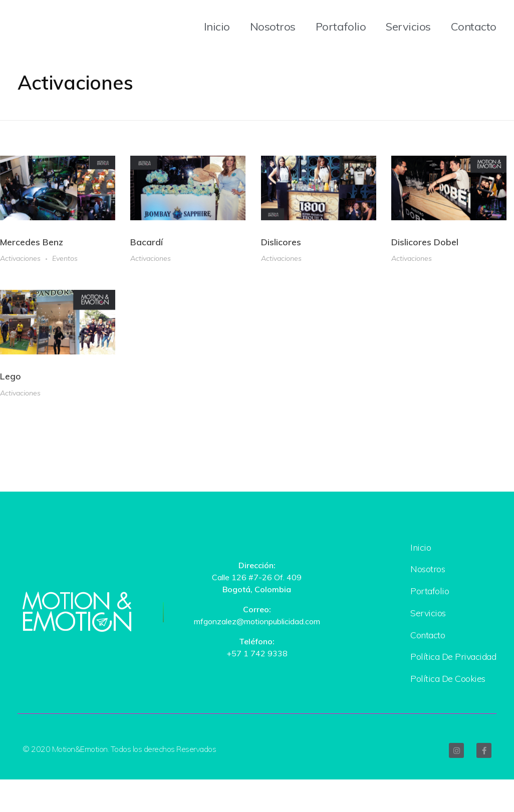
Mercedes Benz (32, 242)
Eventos (65, 259)
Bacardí (147, 243)
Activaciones (20, 259)
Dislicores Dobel (425, 245)
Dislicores (281, 244)
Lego (11, 381)
